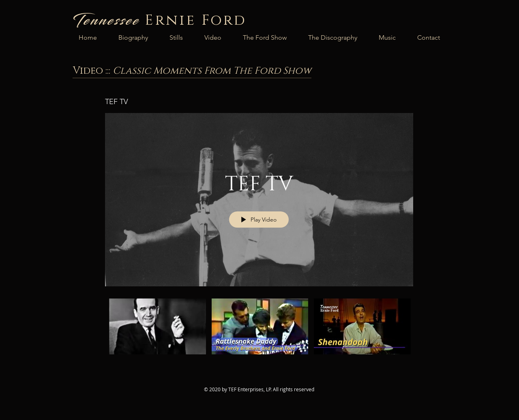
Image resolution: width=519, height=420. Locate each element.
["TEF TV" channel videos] (259, 332)
